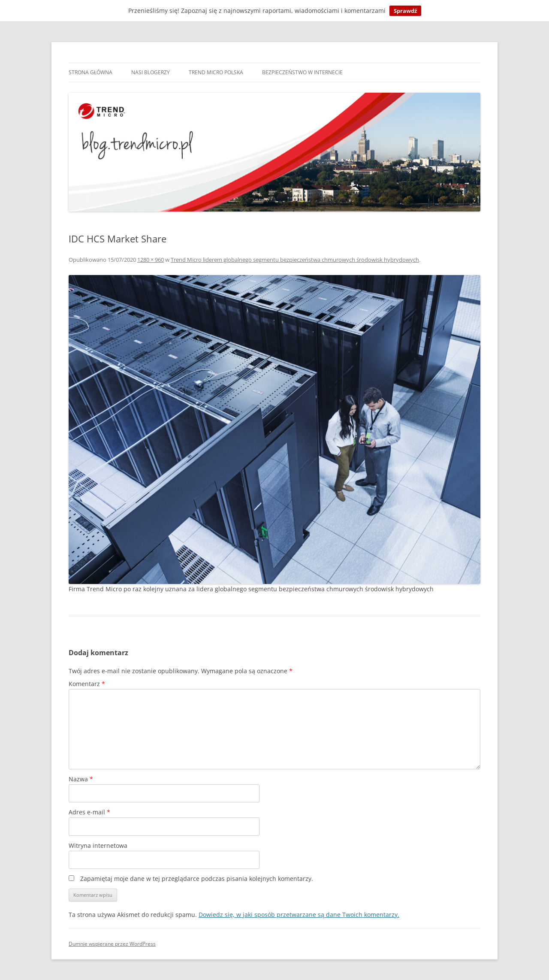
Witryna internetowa (98, 845)
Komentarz (87, 684)
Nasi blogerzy (151, 72)
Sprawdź (405, 11)
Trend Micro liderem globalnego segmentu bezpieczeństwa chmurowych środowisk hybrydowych (295, 260)
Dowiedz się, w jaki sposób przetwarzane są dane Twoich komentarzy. (299, 915)
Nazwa (81, 779)
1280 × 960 (151, 260)
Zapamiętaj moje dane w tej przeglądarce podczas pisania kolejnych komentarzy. (197, 879)
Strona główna (90, 72)
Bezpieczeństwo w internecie (302, 72)
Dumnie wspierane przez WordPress (112, 944)
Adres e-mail (89, 812)
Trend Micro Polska (216, 72)
